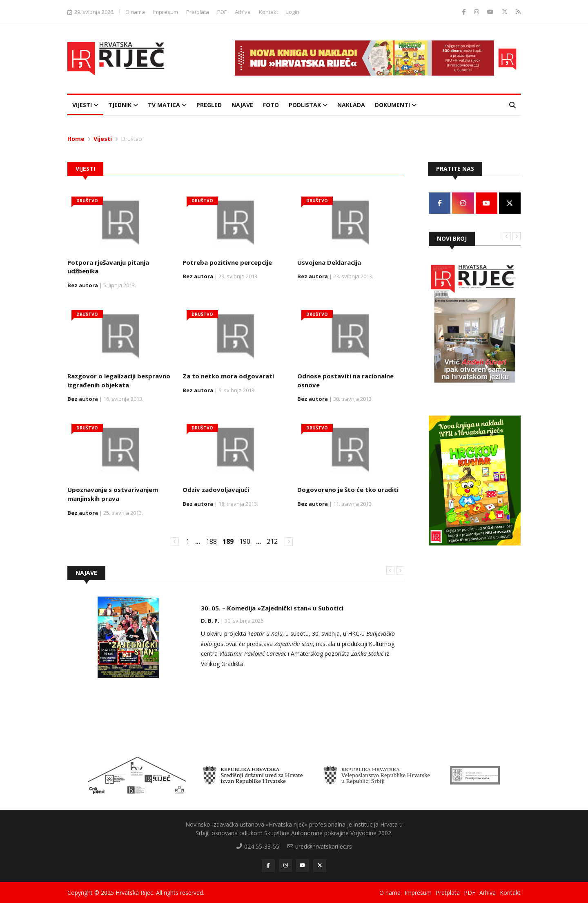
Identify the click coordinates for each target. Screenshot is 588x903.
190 (245, 541)
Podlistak (308, 105)
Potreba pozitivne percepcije (227, 262)
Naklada (351, 105)
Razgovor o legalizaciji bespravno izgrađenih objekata (119, 380)
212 (272, 541)
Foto (271, 105)
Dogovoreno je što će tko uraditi (348, 489)
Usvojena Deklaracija (329, 262)
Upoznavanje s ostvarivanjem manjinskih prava (113, 494)
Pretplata (198, 12)
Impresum (166, 12)
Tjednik (123, 105)
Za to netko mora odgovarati (228, 376)
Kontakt (268, 12)
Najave (242, 105)
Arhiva (243, 12)
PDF (222, 12)
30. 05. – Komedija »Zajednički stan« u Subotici (272, 608)
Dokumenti (396, 105)
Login (293, 12)
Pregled (209, 105)
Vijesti (85, 105)
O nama (135, 12)
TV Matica (167, 105)
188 (211, 541)
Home (76, 139)
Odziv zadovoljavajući (216, 489)
